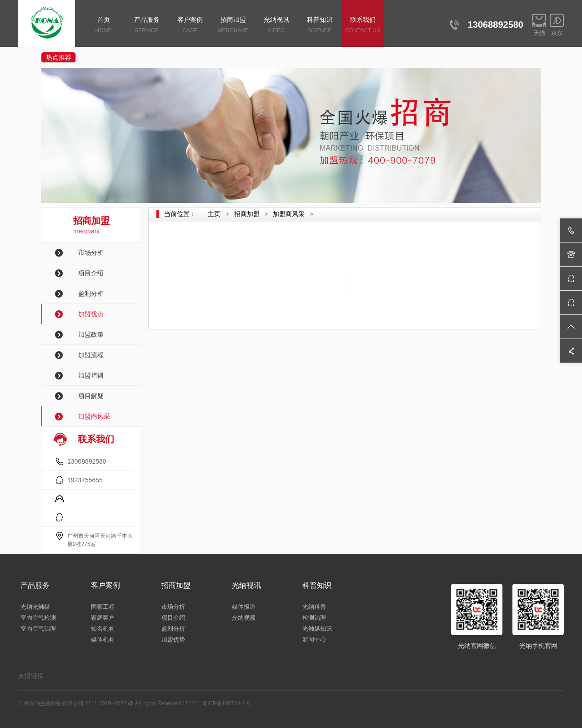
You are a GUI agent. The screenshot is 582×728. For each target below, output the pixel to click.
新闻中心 (314, 640)
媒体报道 (244, 607)
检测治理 (314, 618)
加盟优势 (91, 314)
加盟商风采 (94, 416)
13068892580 (87, 461)
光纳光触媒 (35, 607)
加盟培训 (91, 375)
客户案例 (190, 26)
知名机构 (103, 629)
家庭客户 (103, 618)
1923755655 (85, 480)
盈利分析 (91, 293)
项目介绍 (91, 273)
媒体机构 (103, 640)
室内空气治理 (38, 629)
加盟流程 (91, 355)
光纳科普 (314, 607)
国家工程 (103, 607)
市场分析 (91, 253)
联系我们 (363, 26)
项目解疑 (91, 396)
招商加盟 (233, 26)
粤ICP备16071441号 (227, 703)
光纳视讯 (276, 26)
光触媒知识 (317, 629)
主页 (214, 214)
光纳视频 (244, 618)
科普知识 (319, 26)
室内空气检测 (38, 618)
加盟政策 (91, 334)
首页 (103, 26)
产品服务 (147, 26)
